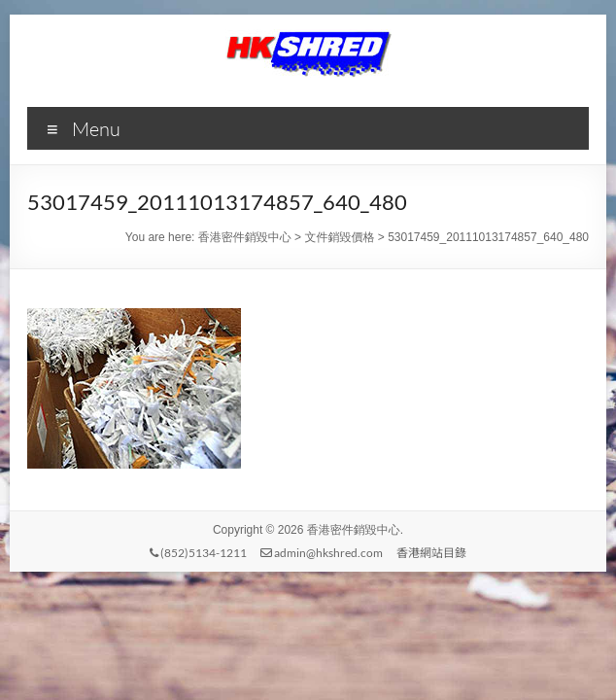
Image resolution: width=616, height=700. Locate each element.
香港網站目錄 (431, 553)
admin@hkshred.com (322, 553)
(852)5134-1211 (198, 553)
